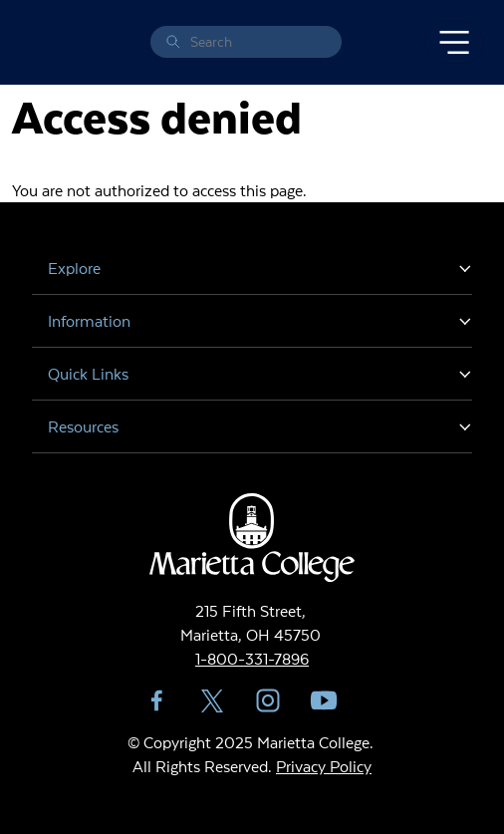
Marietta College (36, 42)
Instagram (268, 700)
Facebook (156, 700)
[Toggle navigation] (454, 43)
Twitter (212, 700)
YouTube (324, 700)
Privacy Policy (324, 766)
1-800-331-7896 (252, 658)
